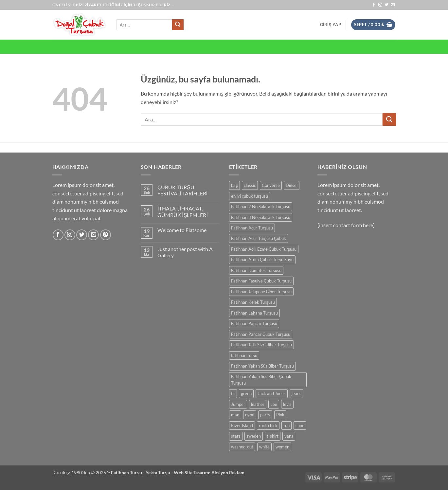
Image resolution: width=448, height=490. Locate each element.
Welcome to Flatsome (182, 230)
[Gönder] (178, 25)
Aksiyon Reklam (228, 472)
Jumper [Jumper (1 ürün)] (238, 404)
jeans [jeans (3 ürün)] (296, 393)
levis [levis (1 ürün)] (287, 404)
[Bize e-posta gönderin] (393, 5)
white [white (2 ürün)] (264, 447)
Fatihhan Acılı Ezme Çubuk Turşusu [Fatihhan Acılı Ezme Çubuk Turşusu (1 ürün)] (264, 249)
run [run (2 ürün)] (287, 426)
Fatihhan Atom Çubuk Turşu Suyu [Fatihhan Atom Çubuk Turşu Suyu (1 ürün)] (262, 260)
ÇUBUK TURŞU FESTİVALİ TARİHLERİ (182, 190)
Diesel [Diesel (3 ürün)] (292, 185)
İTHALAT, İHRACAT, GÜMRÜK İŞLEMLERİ (183, 211)
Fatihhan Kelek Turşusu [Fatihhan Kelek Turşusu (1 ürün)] (253, 302)
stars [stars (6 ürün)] (236, 436)
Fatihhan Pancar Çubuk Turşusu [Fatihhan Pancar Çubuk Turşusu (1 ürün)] (261, 334)
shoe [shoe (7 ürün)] (300, 426)
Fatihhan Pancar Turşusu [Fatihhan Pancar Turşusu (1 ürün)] (254, 323)
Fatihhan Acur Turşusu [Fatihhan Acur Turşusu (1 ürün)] (252, 228)
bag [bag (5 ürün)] (234, 185)
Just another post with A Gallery (185, 252)
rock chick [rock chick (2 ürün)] (268, 426)
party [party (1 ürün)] (265, 415)
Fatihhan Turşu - (128, 472)
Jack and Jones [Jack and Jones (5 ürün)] (272, 393)
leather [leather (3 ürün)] (258, 404)
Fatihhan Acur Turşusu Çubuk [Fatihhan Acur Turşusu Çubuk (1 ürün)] (259, 238)
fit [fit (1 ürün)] (233, 393)
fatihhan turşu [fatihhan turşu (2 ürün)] (244, 355)
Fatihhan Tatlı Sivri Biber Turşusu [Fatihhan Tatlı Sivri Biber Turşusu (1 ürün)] (261, 345)
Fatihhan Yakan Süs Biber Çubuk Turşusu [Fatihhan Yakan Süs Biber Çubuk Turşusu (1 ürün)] (261, 380)
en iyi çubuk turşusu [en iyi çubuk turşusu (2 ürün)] (250, 196)
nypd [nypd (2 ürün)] (250, 415)
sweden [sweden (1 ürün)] (254, 436)
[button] (331, 25)
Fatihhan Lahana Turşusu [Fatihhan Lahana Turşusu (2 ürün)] (254, 313)
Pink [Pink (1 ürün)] (280, 415)
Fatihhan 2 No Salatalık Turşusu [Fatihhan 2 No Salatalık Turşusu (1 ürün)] (261, 207)
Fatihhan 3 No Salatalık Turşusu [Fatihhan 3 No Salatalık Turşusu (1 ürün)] (261, 217)
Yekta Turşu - (160, 472)
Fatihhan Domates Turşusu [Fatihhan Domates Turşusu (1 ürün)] (256, 270)
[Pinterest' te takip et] (106, 235)
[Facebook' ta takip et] (374, 5)
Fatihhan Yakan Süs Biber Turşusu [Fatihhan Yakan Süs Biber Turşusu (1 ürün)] (262, 366)
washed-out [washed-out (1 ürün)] (242, 447)
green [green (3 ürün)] (246, 393)
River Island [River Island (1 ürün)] (242, 426)
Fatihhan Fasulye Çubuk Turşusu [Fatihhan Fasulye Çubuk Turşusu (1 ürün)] (261, 281)
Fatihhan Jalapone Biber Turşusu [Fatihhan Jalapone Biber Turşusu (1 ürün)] (261, 292)
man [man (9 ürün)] (235, 415)
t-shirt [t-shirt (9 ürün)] (273, 436)
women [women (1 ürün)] (282, 447)
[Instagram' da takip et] (380, 5)
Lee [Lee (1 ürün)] (274, 404)
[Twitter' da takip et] (386, 5)
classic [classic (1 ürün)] (250, 185)
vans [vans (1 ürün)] (289, 436)
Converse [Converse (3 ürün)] (271, 185)
